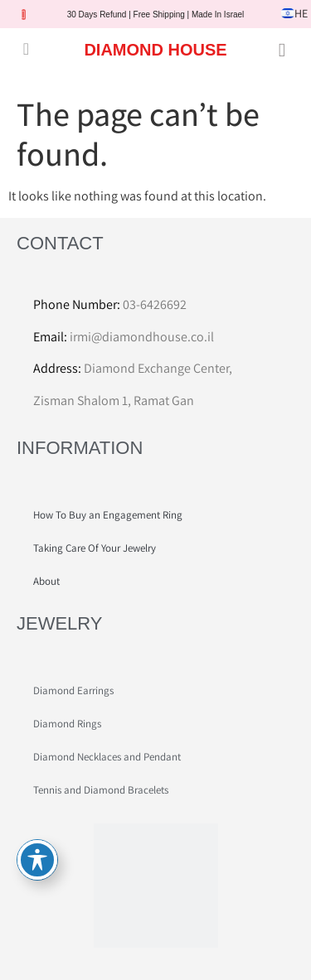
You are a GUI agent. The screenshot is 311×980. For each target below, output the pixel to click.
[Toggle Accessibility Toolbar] (37, 860)
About (46, 581)
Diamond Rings (67, 724)
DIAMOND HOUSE (155, 50)
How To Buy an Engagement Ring (108, 515)
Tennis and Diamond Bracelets (101, 790)
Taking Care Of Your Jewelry (95, 548)
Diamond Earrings (73, 690)
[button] (26, 49)
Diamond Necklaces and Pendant (107, 757)
